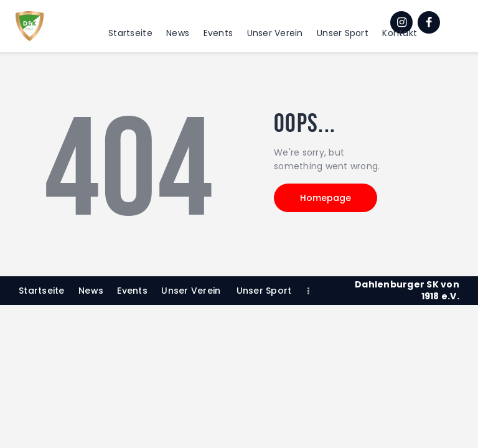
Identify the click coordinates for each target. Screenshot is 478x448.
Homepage (326, 198)
